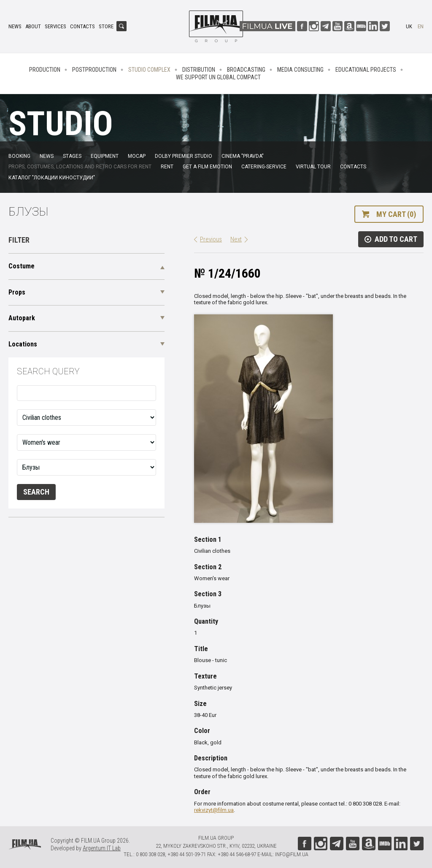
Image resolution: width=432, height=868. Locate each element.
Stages (72, 156)
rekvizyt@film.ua (214, 810)
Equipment (105, 156)
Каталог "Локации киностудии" (52, 178)
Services (55, 26)
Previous (211, 239)
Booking (19, 156)
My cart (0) (396, 214)
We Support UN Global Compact (218, 77)
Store (106, 26)
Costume (22, 266)
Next (236, 239)
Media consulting (300, 70)
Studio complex (149, 70)
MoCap (137, 156)
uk (409, 26)
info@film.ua (292, 854)
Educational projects (366, 70)
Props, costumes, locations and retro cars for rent (80, 167)
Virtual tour (313, 167)
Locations (23, 344)
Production (45, 70)
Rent (167, 167)
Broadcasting (246, 70)
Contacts (82, 26)
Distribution (199, 70)
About (33, 26)
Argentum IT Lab (102, 848)
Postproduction (94, 70)
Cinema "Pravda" (243, 156)
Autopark (22, 318)
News (15, 26)
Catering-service (264, 167)
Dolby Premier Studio (184, 156)
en (421, 26)
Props (17, 292)
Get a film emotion (207, 167)
